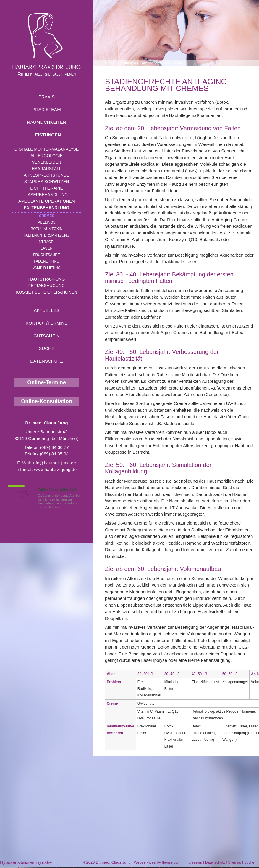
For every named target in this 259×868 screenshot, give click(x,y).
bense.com (172, 862)
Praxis (47, 97)
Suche (47, 348)
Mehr (69, 507)
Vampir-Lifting (47, 268)
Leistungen (47, 135)
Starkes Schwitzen (47, 182)
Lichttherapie (46, 188)
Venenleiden (47, 162)
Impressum (193, 862)
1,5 (22, 494)
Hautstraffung (47, 279)
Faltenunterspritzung (47, 235)
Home (110, 63)
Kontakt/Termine (47, 323)
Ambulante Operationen (46, 201)
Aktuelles (47, 310)
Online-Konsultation (47, 401)
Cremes (47, 216)
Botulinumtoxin (47, 229)
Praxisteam (47, 109)
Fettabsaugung (47, 286)
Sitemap (234, 862)
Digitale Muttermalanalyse (47, 149)
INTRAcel (47, 242)
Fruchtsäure (47, 255)
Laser (47, 248)
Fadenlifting (46, 261)
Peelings (46, 222)
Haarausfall (46, 169)
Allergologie (47, 156)
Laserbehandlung (47, 195)
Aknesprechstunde (46, 175)
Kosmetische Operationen (47, 292)
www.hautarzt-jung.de (55, 469)
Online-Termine (47, 382)
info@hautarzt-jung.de (54, 463)
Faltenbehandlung (47, 208)
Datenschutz (47, 361)
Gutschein (46, 336)
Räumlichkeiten (47, 122)
